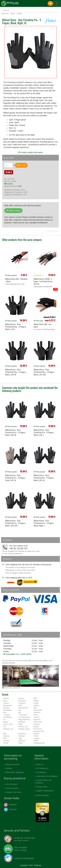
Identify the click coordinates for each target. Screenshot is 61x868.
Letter (20, 186)
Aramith (6, 698)
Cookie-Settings (43, 795)
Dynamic (6, 708)
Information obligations (15, 772)
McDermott (38, 722)
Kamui (36, 715)
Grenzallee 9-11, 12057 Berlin (17, 654)
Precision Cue (8, 729)
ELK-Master (8, 710)
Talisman (22, 736)
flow (20, 710)
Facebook (10, 809)
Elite (35, 708)
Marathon (37, 720)
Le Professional (24, 717)
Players (36, 727)
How (5, 713)
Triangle (37, 738)
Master (6, 722)
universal (22, 741)
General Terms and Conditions (43, 781)
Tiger (20, 738)
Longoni (36, 717)
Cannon (6, 703)
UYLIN (6, 743)
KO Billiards (7, 717)
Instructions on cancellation (47, 776)
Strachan (6, 736)
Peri (5, 727)
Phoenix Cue (23, 727)
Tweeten (6, 741)
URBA (36, 741)
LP (4, 720)
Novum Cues (8, 724)
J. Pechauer (23, 715)
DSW (20, 705)
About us (40, 764)
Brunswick (22, 701)
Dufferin (36, 705)
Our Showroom (42, 768)
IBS (20, 713)
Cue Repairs (41, 772)
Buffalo (36, 701)
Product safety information (31, 152)
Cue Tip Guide (11, 784)
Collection (22, 703)
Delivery (9, 768)
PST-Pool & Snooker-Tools (39, 730)
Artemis (21, 698)
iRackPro (37, 713)
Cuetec (36, 703)
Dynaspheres (23, 708)
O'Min (20, 724)
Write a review (13, 211)
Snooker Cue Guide (14, 792)
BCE (35, 698)
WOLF (21, 743)
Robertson (22, 734)
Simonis (36, 734)
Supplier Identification (45, 791)
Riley (5, 734)
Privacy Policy (42, 787)
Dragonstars (8, 705)
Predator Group (24, 729)
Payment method (12, 764)
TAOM (36, 736)
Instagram (10, 805)
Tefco (5, 738)
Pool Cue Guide (12, 788)
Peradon (37, 724)
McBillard (22, 722)
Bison (5, 701)
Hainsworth (38, 710)
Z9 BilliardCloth (39, 743)
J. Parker (6, 715)
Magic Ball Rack (24, 720)
